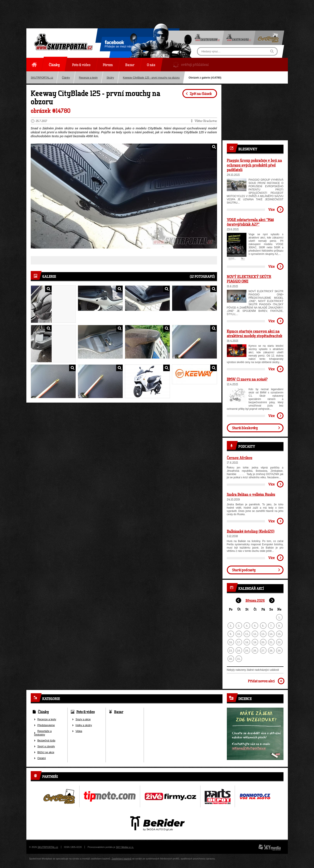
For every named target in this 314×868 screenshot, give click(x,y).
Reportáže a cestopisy (43, 733)
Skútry (110, 78)
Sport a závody (46, 746)
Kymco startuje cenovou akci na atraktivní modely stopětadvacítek (255, 333)
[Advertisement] (157, 10)
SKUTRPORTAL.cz (42, 78)
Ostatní (42, 758)
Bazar (119, 712)
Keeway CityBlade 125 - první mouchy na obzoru (151, 78)
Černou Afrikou (240, 458)
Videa (79, 731)
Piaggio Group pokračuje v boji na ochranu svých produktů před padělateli (254, 165)
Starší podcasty (244, 570)
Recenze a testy (88, 78)
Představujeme (46, 725)
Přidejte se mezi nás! (119, 45)
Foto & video (86, 712)
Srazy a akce (83, 719)
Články (66, 78)
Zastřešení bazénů (121, 859)
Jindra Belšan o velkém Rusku (251, 494)
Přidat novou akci (261, 681)
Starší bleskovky (245, 428)
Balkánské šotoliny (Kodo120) (251, 531)
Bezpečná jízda (46, 741)
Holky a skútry (84, 725)
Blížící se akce (46, 752)
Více (272, 209)
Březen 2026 (255, 600)
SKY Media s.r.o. (125, 847)
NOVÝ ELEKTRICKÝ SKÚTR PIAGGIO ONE (249, 279)
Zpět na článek (201, 93)
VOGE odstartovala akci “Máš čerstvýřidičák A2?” (250, 222)
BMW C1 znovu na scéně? (247, 379)
